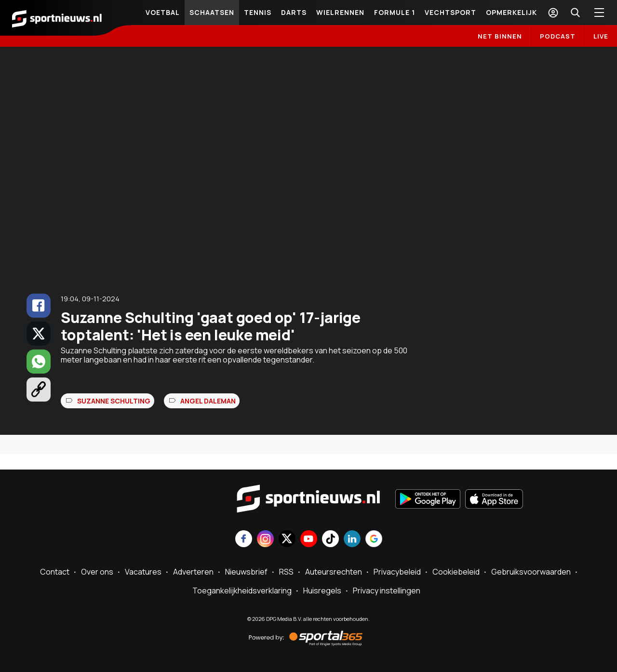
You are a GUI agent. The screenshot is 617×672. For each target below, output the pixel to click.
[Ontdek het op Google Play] (428, 500)
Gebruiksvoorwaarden (531, 572)
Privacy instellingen (387, 591)
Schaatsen (212, 12)
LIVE (601, 36)
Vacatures (143, 572)
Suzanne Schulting (114, 401)
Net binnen (500, 36)
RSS (286, 572)
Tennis (258, 12)
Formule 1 (395, 12)
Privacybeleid (397, 572)
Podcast (558, 36)
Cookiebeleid (456, 572)
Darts (294, 12)
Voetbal (163, 12)
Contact (55, 572)
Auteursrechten (334, 572)
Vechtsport (450, 12)
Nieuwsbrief (246, 572)
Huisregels (322, 591)
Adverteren (193, 572)
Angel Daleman (208, 401)
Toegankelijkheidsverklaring (242, 591)
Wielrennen (340, 12)
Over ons (97, 572)
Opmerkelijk (511, 12)
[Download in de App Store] (494, 500)
